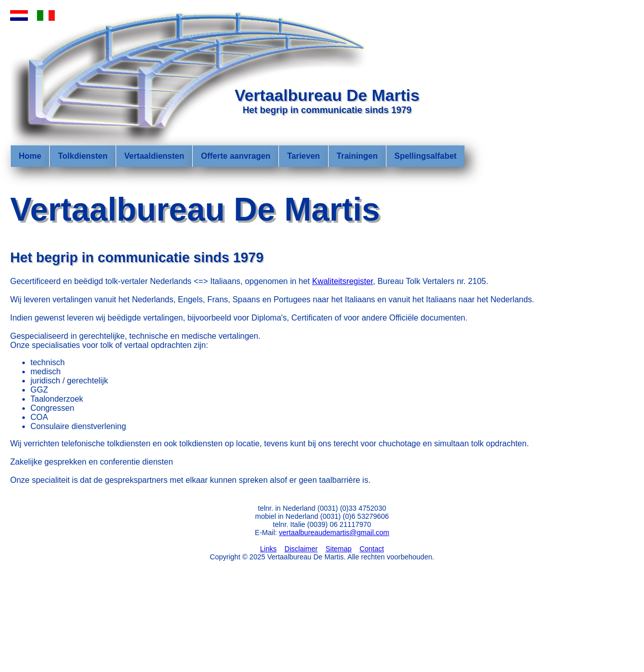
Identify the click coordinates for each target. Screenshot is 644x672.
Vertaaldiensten (154, 156)
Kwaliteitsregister (342, 281)
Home (30, 156)
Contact (372, 549)
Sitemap (338, 549)
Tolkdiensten (83, 156)
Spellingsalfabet (426, 156)
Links (269, 549)
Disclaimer (301, 549)
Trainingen (357, 156)
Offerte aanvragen (236, 156)
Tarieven (303, 156)
